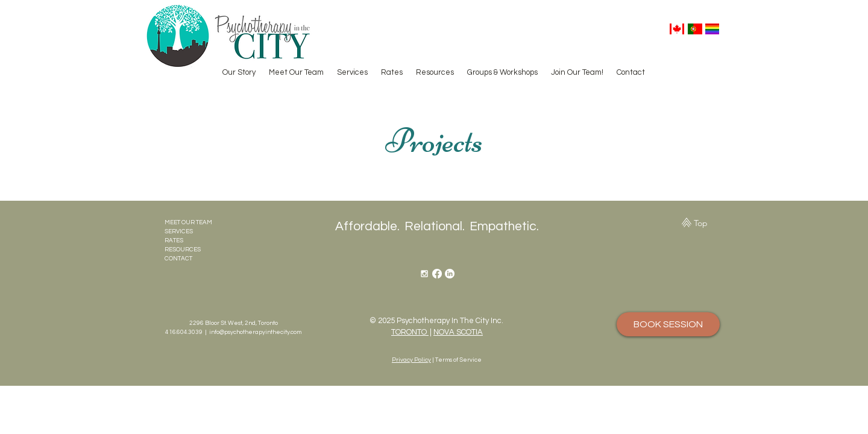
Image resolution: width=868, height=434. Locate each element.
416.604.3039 (184, 332)
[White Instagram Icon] (424, 274)
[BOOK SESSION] (668, 324)
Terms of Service (458, 360)
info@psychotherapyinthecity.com (255, 332)
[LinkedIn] (450, 274)
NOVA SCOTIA (458, 332)
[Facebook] (437, 274)
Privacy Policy (411, 360)
